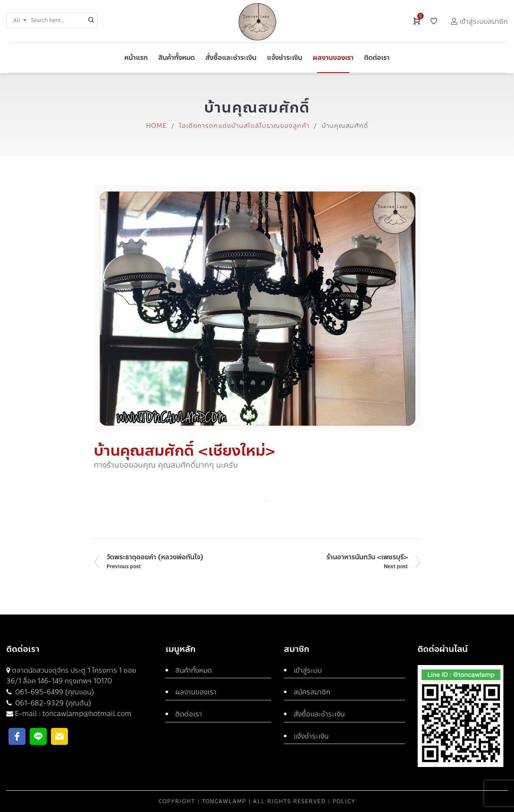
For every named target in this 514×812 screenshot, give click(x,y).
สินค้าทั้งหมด (194, 670)
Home (156, 126)
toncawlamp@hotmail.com (87, 714)
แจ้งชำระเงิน (311, 736)
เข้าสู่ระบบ (308, 670)
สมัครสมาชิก (312, 692)
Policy (344, 801)
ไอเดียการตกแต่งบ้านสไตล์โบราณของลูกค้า (244, 126)
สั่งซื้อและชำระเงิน (319, 714)
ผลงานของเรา (196, 692)
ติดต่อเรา (189, 714)
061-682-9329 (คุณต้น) (52, 703)
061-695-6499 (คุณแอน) (54, 692)
